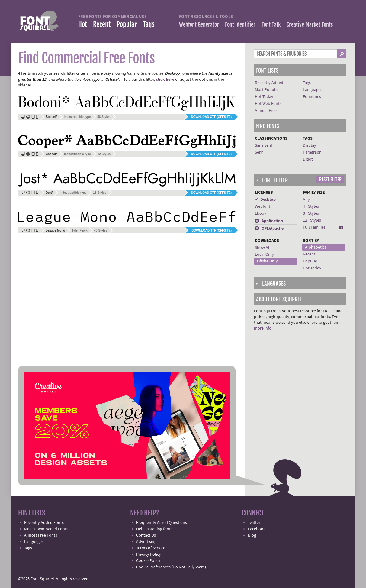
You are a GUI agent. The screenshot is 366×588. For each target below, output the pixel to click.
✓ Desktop (265, 200)
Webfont (263, 206)
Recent (102, 24)
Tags (149, 24)
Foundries (312, 97)
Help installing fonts (154, 529)
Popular (127, 24)
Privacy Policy (149, 554)
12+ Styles (312, 220)
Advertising (146, 542)
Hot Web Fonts (268, 104)
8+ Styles (311, 213)
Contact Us (146, 535)
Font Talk (271, 24)
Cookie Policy (148, 561)
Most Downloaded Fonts (46, 529)
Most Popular (267, 90)
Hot (83, 24)
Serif (259, 152)
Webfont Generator (199, 24)
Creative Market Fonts (310, 24)
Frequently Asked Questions (162, 523)
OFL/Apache (269, 229)
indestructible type (77, 117)
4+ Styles (311, 206)
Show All (263, 248)
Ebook (261, 213)
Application (269, 221)
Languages (313, 90)
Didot (308, 159)
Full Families (314, 227)
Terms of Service (151, 548)
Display (310, 145)
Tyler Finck (79, 231)
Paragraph (312, 152)
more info (263, 328)
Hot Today (264, 97)
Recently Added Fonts (44, 523)
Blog (252, 535)
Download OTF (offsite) (211, 117)
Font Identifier (240, 24)
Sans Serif (263, 145)
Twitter (254, 523)
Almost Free (266, 111)
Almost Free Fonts (41, 535)
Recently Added (269, 83)
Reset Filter (330, 180)
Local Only (264, 255)
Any (306, 200)
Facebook (257, 529)
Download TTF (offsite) (212, 231)
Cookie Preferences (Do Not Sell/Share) (171, 567)
